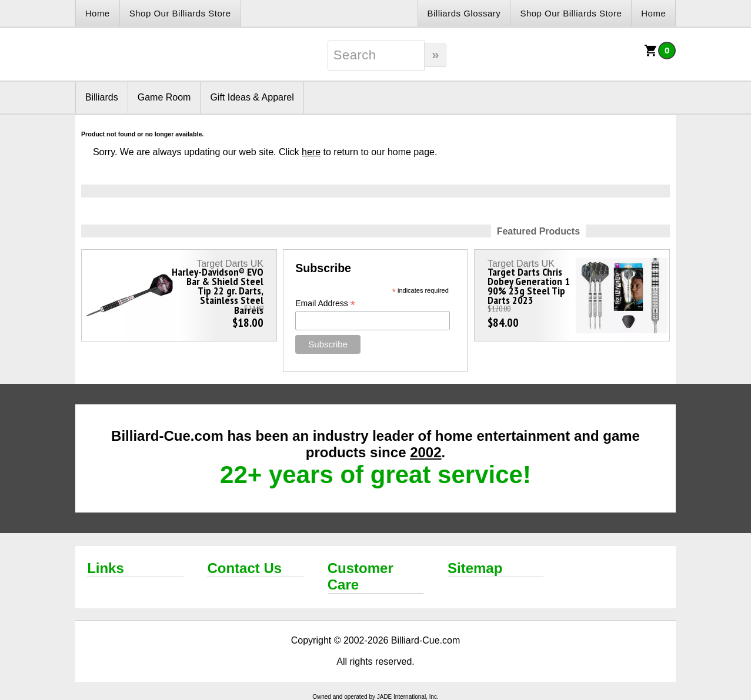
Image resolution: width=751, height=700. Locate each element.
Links (106, 568)
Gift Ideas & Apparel (252, 97)
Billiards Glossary (464, 13)
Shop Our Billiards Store (180, 13)
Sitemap (475, 568)
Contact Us (244, 568)
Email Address (325, 304)
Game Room (164, 97)
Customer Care (361, 576)
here (311, 152)
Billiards (102, 97)
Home (98, 13)
